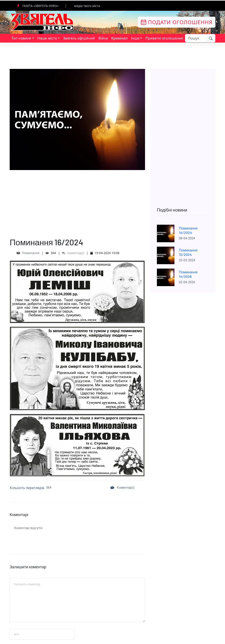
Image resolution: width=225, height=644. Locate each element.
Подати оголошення (177, 22)
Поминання (31, 253)
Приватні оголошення (164, 38)
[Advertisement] (77, 201)
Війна (103, 38)
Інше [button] (135, 38)
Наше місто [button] (47, 38)
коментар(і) (73, 253)
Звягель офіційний (79, 38)
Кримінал (120, 38)
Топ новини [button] (21, 38)
